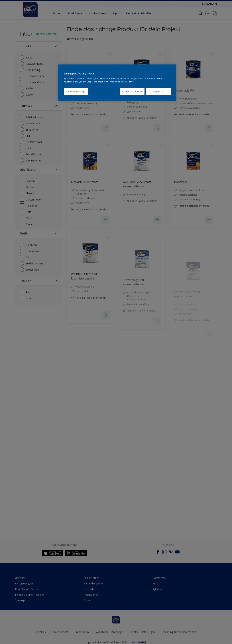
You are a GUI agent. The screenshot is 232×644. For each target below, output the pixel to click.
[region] (117, 83)
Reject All (159, 91)
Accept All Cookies (132, 91)
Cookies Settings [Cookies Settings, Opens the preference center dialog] (76, 91)
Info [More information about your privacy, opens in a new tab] (132, 82)
